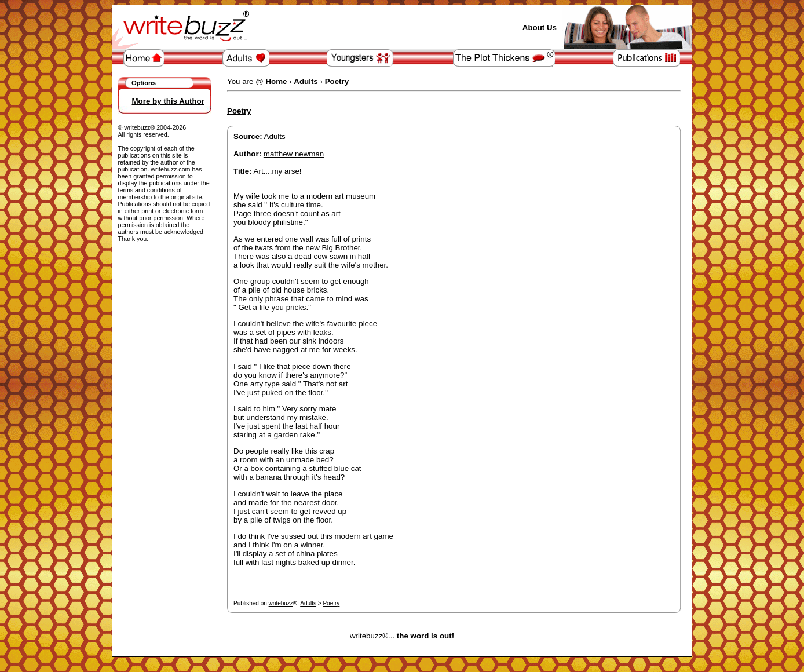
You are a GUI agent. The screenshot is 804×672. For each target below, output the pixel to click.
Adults (308, 603)
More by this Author (168, 101)
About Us (540, 28)
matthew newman (294, 154)
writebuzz (281, 603)
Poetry (331, 603)
